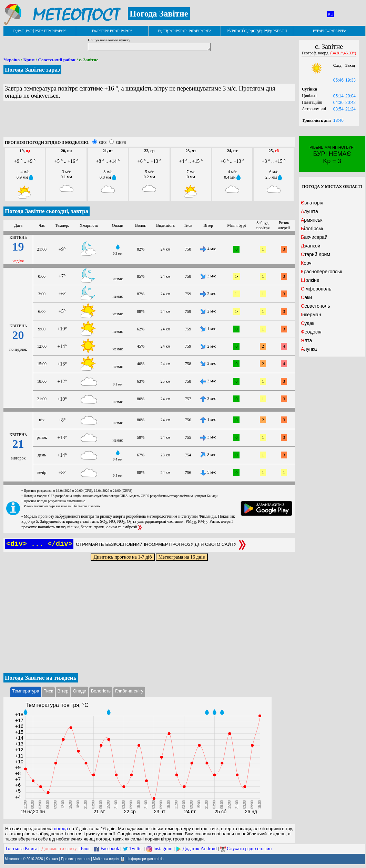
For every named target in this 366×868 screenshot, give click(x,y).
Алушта (309, 211)
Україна (12, 60)
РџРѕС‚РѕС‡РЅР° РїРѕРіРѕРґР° (40, 31)
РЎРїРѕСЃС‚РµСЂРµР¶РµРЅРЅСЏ (257, 31)
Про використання (76, 859)
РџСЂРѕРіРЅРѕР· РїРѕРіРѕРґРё (184, 31)
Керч (306, 263)
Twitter (136, 849)
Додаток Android (200, 849)
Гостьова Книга (21, 849)
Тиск (48, 691)
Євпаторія (312, 203)
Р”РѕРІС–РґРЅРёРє (329, 31)
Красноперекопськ (321, 272)
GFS (103, 142)
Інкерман (311, 315)
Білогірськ (312, 229)
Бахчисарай (314, 237)
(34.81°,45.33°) (343, 53)
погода (61, 829)
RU (331, 14)
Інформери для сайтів (146, 859)
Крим (29, 60)
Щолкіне (310, 280)
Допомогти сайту (59, 849)
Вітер (63, 691)
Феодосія (311, 332)
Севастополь (316, 306)
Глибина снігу (129, 691)
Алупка (309, 349)
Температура (26, 691)
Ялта (306, 340)
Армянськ (312, 220)
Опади (79, 691)
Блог (86, 849)
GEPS (121, 142)
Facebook (110, 849)
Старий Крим (316, 254)
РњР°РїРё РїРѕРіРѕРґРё (112, 31)
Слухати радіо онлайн (249, 849)
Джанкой (311, 246)
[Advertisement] (149, 121)
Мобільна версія (106, 859)
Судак (308, 323)
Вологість (101, 691)
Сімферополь (316, 289)
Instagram (163, 849)
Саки (306, 297)
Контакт (52, 859)
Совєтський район (57, 60)
